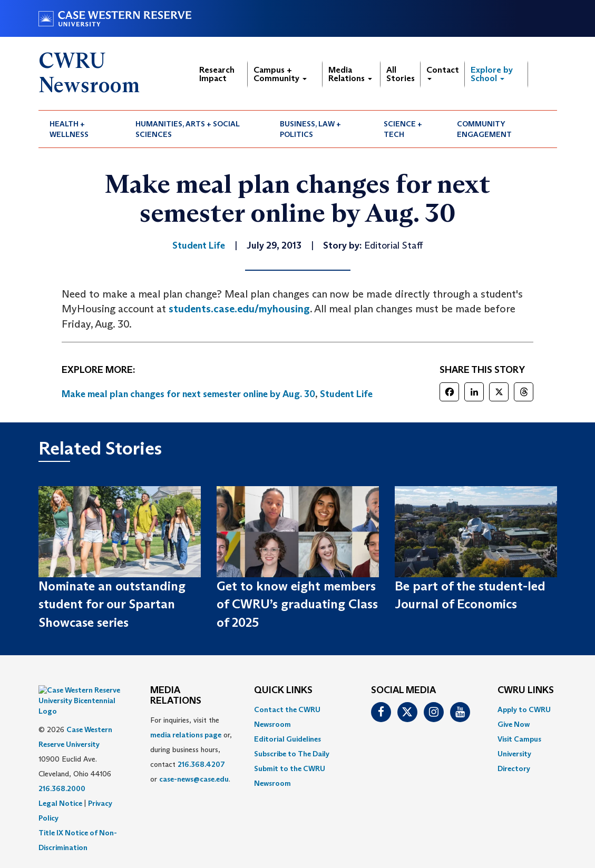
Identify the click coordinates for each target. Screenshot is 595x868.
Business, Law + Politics (310, 129)
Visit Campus (519, 739)
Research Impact (217, 74)
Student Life (346, 394)
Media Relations (350, 74)
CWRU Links (526, 691)
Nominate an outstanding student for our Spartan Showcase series (112, 604)
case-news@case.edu (194, 779)
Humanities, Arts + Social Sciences (188, 129)
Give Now (514, 724)
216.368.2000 (62, 762)
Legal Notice (60, 777)
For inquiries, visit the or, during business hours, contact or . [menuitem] (191, 749)
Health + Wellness (69, 129)
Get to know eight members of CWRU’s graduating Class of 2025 (297, 604)
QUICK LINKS (283, 691)
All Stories (401, 74)
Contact (443, 72)
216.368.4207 (201, 764)
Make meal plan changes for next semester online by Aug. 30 (188, 394)
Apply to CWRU (524, 709)
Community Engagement (484, 129)
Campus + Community (280, 74)
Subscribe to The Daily (292, 754)
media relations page (186, 735)
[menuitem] (82, 129)
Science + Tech (403, 129)
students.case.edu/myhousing (239, 309)
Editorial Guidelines (287, 739)
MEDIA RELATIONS (176, 696)
